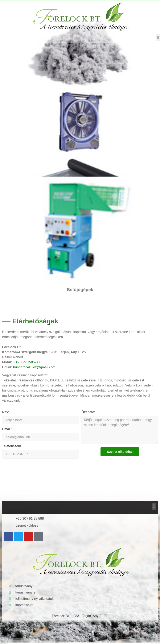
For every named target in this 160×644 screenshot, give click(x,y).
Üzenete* (89, 412)
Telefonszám (12, 446)
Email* (7, 429)
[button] (158, 38)
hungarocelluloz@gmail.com (34, 367)
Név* (6, 412)
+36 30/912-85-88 (26, 362)
